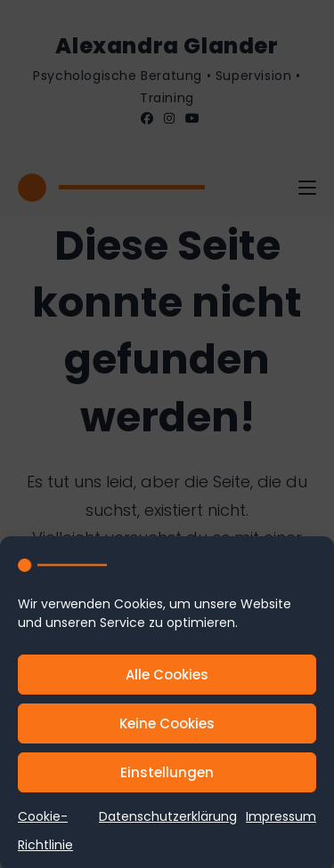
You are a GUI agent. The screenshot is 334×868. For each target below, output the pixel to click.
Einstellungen (167, 777)
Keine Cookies (167, 728)
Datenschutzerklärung (168, 821)
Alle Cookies (167, 679)
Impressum (281, 821)
